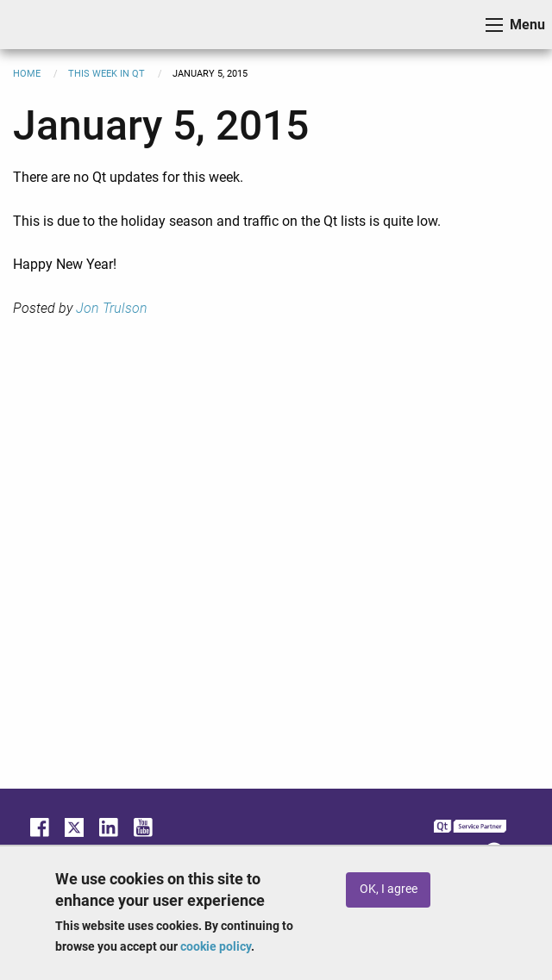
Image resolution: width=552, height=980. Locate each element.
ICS (40, 25)
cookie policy (216, 946)
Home (27, 74)
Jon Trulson (112, 308)
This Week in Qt (107, 74)
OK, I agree (389, 889)
